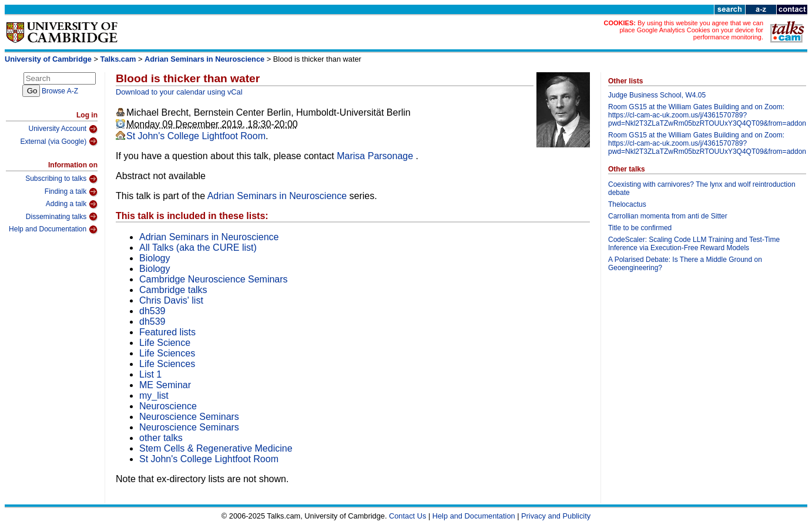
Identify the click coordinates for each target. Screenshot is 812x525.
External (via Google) (59, 142)
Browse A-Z (60, 91)
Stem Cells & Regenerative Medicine (216, 448)
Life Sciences (167, 353)
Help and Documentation (53, 230)
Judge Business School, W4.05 (657, 95)
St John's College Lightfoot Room (196, 136)
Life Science (165, 343)
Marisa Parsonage (376, 156)
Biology (155, 258)
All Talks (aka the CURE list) (198, 248)
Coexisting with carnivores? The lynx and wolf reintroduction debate (702, 189)
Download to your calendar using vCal (179, 92)
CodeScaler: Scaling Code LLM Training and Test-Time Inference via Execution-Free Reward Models (694, 244)
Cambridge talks (173, 290)
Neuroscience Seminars (189, 417)
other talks (161, 438)
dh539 (152, 311)
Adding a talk (72, 204)
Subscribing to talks (61, 179)
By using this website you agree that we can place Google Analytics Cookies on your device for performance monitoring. (691, 30)
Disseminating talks (62, 217)
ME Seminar (165, 385)
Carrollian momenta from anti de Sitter (668, 216)
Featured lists (167, 332)
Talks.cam (118, 59)
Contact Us (407, 516)
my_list (154, 396)
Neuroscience (168, 406)
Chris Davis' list (171, 300)
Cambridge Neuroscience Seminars (214, 279)
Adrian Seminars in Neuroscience (204, 59)
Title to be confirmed (640, 228)
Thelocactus (627, 204)
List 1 (150, 374)
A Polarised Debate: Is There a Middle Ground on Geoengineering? (685, 264)
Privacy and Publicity (556, 516)
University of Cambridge (48, 59)
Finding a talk (71, 192)
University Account (63, 129)
